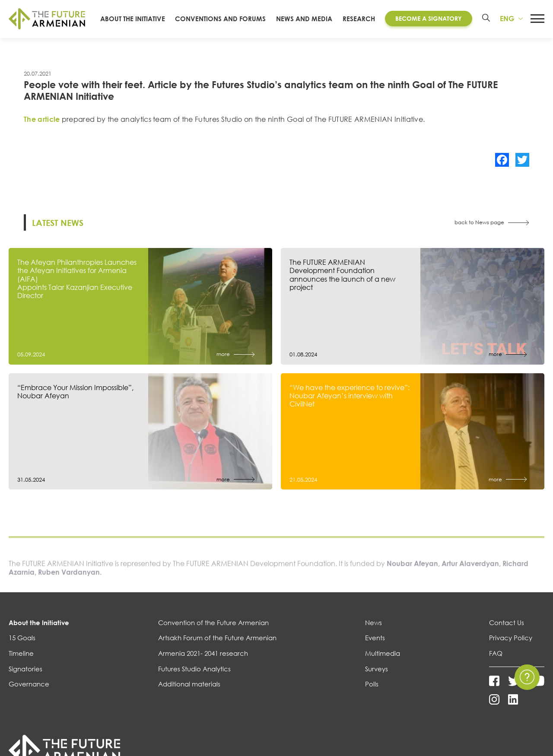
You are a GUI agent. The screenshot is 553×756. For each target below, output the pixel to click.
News (373, 631)
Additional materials (189, 693)
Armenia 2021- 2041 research (203, 662)
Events (375, 647)
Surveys (377, 677)
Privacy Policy (511, 647)
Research (359, 23)
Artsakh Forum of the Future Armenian (217, 647)
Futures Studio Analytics (194, 677)
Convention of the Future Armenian (213, 631)
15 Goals (22, 647)
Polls (372, 693)
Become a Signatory (428, 23)
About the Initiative (39, 631)
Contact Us (507, 631)
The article (42, 128)
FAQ (496, 662)
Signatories (25, 677)
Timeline (21, 662)
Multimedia (383, 662)
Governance (29, 693)
